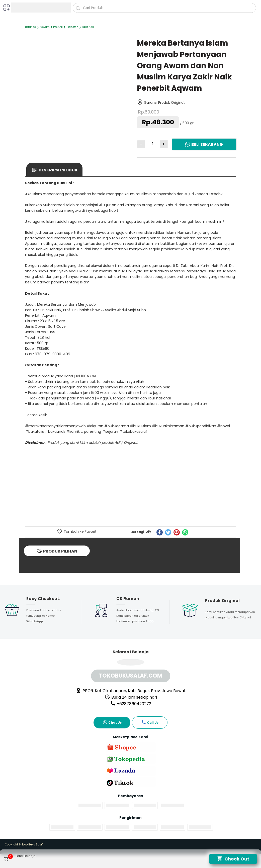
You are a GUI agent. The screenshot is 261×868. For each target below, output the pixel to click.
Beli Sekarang (204, 144)
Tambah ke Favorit (80, 531)
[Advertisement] (130, 489)
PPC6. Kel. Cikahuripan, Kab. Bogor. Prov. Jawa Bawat (131, 691)
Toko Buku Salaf (32, 845)
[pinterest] (177, 532)
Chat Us (112, 722)
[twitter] (168, 532)
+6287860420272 (131, 704)
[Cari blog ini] (164, 8)
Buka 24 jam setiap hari (131, 697)
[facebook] (160, 532)
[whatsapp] (185, 532)
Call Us (150, 722)
